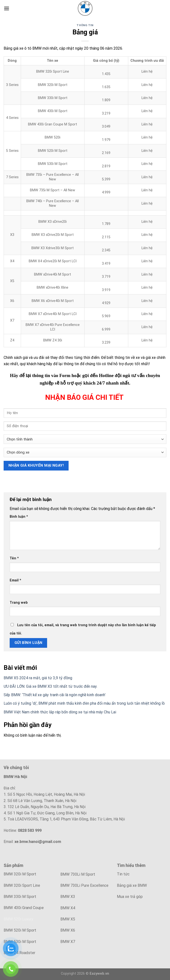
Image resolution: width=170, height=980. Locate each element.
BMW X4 (68, 908)
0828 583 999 (30, 830)
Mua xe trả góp (130, 897)
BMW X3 (68, 897)
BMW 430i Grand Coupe (24, 908)
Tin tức (123, 874)
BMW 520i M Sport (20, 930)
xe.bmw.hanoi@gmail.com (38, 842)
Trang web (19, 603)
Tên (14, 558)
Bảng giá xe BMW (132, 885)
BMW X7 (68, 942)
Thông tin (85, 25)
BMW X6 (68, 930)
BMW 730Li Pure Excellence (84, 885)
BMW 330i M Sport (20, 897)
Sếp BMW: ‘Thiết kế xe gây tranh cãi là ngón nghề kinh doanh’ (55, 695)
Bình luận (19, 517)
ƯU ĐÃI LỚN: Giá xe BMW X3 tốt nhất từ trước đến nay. (50, 686)
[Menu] (7, 8)
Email (15, 580)
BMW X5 (68, 919)
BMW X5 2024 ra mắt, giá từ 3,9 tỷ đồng (38, 678)
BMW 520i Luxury (18, 919)
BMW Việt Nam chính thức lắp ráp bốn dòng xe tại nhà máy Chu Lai (60, 712)
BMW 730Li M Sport (78, 874)
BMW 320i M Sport (20, 874)
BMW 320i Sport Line (22, 885)
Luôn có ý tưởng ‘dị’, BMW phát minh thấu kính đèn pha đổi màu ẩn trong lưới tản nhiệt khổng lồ (84, 703)
